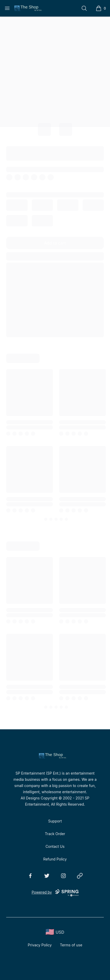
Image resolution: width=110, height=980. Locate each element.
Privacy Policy (40, 945)
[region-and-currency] (55, 932)
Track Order (55, 834)
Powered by (55, 893)
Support (55, 821)
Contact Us (55, 846)
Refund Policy (55, 859)
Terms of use (71, 945)
